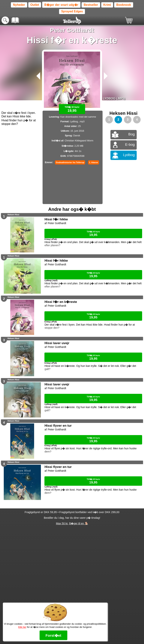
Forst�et (53, 635)
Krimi (107, 5)
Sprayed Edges (72, 11)
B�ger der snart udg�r (61, 5)
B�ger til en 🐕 (79, 523)
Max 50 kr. (62, 523)
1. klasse (94, 162)
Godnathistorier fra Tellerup (70, 162)
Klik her (22, 627)
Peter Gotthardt (72, 30)
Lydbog (129, 155)
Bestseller (91, 5)
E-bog (130, 144)
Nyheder (19, 5)
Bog (131, 134)
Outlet (35, 5)
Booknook (124, 5)
